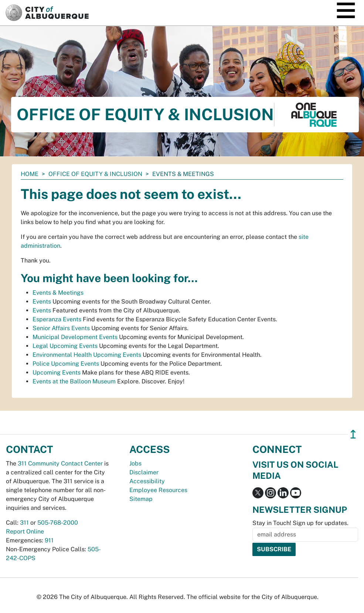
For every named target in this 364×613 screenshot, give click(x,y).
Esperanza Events (57, 319)
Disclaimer (144, 472)
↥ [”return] (353, 434)
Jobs (135, 463)
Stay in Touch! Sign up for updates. (300, 523)
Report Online (25, 531)
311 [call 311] (24, 523)
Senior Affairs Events (61, 328)
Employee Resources (158, 490)
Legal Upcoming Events (65, 346)
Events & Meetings (58, 293)
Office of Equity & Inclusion (95, 174)
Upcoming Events (57, 372)
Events (42, 302)
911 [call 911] (49, 540)
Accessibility (147, 481)
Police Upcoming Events (66, 364)
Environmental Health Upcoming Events (87, 355)
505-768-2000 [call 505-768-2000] (58, 523)
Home (30, 174)
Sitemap (141, 499)
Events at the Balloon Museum (74, 381)
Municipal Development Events (75, 337)
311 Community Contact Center (60, 463)
